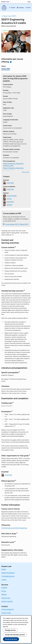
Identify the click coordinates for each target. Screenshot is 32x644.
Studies (4, 569)
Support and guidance (8, 573)
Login (29, 2)
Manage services (10, 630)
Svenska (21, 8)
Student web (5, 2)
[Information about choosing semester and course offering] (11, 62)
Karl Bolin (9, 205)
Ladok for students (7, 601)
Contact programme (8, 609)
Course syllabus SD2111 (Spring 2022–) (17, 224)
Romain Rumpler (12, 196)
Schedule (4, 588)
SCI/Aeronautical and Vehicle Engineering (14, 528)
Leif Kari (9, 199)
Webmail (4, 594)
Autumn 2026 (6, 69)
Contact (4, 580)
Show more (25, 172)
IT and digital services (8, 576)
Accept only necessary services (15, 635)
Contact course (6, 613)
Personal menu (6, 598)
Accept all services (11, 639)
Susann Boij (10, 183)
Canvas (4, 591)
